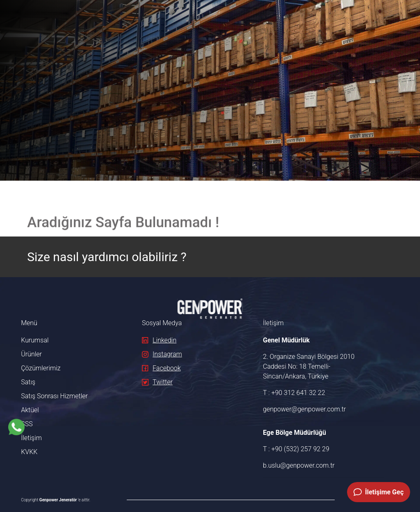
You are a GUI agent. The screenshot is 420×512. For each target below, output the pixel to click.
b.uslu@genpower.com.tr (299, 465)
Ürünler (31, 354)
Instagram (162, 354)
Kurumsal (35, 340)
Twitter (157, 382)
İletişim (31, 438)
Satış (28, 382)
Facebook (161, 368)
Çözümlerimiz (41, 368)
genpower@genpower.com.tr (304, 409)
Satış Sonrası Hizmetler (54, 396)
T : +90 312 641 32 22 (294, 393)
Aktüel (30, 410)
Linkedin (159, 340)
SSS (27, 424)
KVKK (29, 452)
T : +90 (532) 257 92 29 (296, 449)
